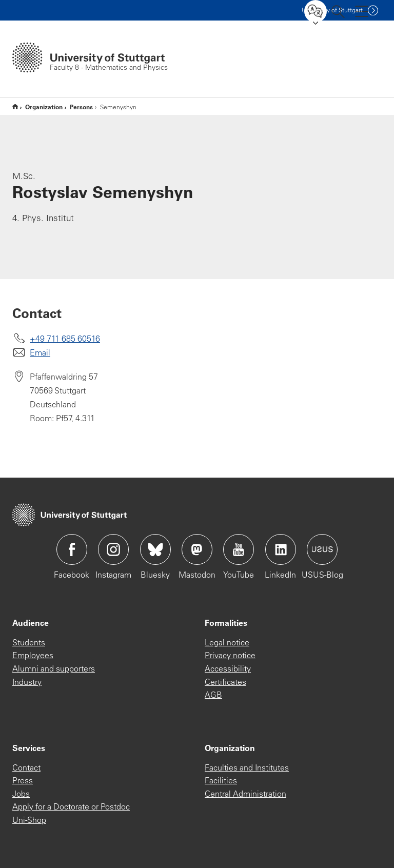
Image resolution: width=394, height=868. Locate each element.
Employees (33, 655)
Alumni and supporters (54, 668)
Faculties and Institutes (247, 767)
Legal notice (227, 642)
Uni (332, 10)
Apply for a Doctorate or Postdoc (71, 806)
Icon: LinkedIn (281, 549)
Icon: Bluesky (155, 549)
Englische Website (15, 106)
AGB (213, 695)
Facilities (221, 780)
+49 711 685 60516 (65, 339)
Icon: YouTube (239, 549)
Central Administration (245, 794)
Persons (81, 107)
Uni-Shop (29, 820)
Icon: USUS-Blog (322, 549)
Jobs (21, 794)
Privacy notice (230, 655)
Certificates (225, 682)
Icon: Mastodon (197, 549)
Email (40, 352)
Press (23, 780)
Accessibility (228, 668)
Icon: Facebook (72, 549)
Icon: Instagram (113, 549)
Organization (44, 107)
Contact (26, 767)
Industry (27, 682)
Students (29, 642)
